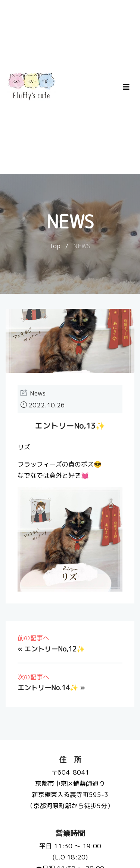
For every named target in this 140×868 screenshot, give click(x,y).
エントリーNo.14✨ (48, 688)
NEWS (82, 246)
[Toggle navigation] (126, 87)
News (38, 393)
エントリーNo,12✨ (55, 649)
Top (55, 246)
